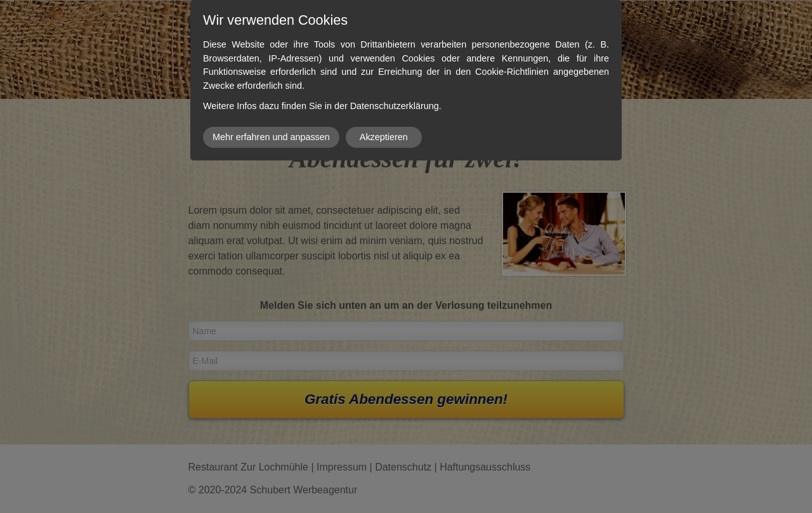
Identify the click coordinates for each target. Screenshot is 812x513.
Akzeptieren (384, 137)
